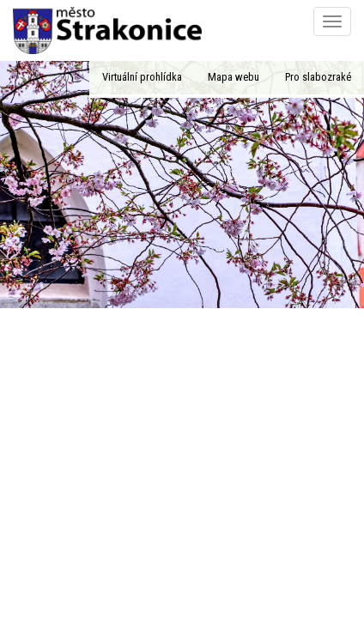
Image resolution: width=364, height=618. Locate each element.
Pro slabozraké (318, 77)
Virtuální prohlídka (142, 77)
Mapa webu (234, 77)
